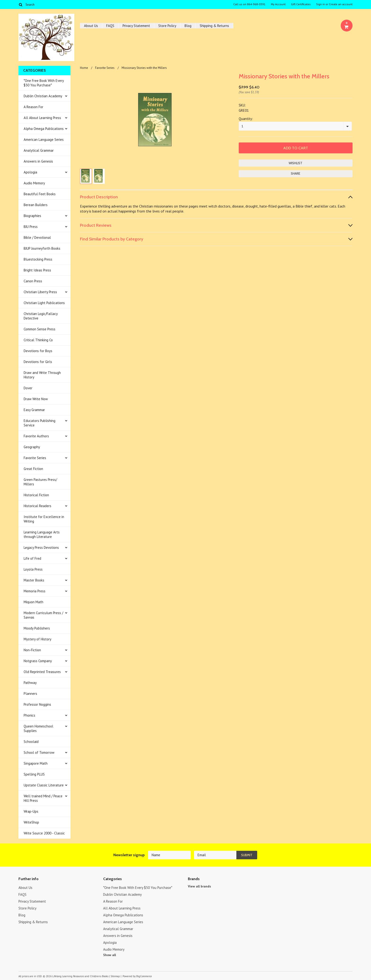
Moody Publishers (37, 628)
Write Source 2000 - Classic (44, 833)
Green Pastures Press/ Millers (40, 482)
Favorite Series (35, 458)
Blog (188, 26)
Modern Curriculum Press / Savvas (43, 615)
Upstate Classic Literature (44, 785)
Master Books (34, 580)
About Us (91, 26)
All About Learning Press (42, 118)
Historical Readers (38, 506)
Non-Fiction (32, 650)
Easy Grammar (34, 410)
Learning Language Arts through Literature (42, 534)
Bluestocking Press (38, 259)
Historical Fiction (36, 495)
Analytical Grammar (39, 150)
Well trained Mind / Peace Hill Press (43, 798)
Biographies (32, 216)
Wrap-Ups (31, 811)
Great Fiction (33, 469)
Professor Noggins (37, 704)
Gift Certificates (301, 4)
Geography (32, 447)
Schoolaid (31, 742)
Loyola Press (33, 569)
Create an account (341, 4)
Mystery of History (38, 639)
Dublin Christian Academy (43, 96)
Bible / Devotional (37, 237)
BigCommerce (144, 976)
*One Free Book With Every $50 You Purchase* (44, 83)
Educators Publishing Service (40, 423)
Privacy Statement (136, 26)
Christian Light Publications (44, 303)
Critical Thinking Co (38, 340)
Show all (110, 955)
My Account (278, 4)
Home (84, 68)
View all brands (199, 886)
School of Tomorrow (39, 752)
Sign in (320, 4)
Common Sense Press (40, 329)
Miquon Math (33, 602)
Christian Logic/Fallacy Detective (41, 316)
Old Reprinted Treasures (42, 672)
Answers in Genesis (38, 161)
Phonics (29, 715)
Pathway (30, 683)
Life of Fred (32, 558)
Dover (28, 388)
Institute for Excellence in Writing (44, 519)
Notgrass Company (38, 661)
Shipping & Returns (214, 26)
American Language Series (44, 140)
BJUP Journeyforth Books (42, 248)
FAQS (110, 26)
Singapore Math (36, 763)
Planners (30, 694)
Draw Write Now (36, 399)
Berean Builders (36, 205)
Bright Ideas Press (37, 270)
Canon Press (33, 281)
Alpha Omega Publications (44, 129)
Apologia (30, 172)
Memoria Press (35, 591)
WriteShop (31, 822)
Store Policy (167, 26)
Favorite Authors (36, 436)
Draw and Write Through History (42, 375)
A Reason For (33, 107)
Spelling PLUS (34, 774)
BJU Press (31, 227)
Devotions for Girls (38, 362)
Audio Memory (34, 183)
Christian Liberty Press (40, 292)
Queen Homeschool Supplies (38, 728)
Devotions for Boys (38, 351)
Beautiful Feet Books (40, 194)
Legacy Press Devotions (41, 548)
